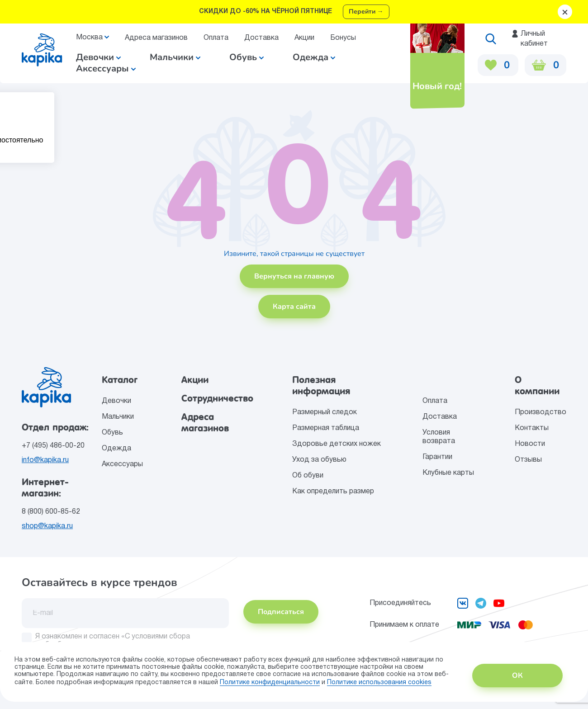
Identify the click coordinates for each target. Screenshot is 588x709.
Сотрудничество (217, 398)
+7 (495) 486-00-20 (53, 446)
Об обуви (308, 476)
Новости (530, 444)
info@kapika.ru (45, 460)
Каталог (120, 380)
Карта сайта (294, 307)
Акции (304, 38)
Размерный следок (325, 412)
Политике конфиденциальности (270, 683)
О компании (537, 385)
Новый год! (437, 86)
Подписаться (281, 612)
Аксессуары (122, 464)
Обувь (112, 433)
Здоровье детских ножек (337, 444)
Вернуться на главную (294, 276)
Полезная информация (321, 385)
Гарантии (437, 457)
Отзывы (528, 460)
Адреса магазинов (156, 38)
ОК (517, 676)
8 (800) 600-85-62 (51, 512)
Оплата (216, 38)
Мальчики (175, 57)
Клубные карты (448, 473)
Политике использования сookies (379, 683)
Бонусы (343, 38)
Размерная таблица (326, 428)
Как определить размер (333, 492)
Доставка (261, 38)
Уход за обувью (319, 460)
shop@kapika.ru (47, 526)
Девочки (98, 57)
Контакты (532, 428)
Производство (541, 412)
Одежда (116, 449)
